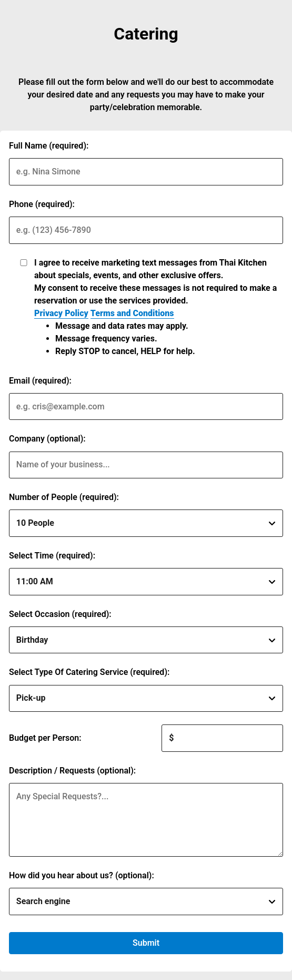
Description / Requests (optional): (72, 771)
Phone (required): (42, 204)
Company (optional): (47, 439)
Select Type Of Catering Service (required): (89, 672)
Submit (146, 943)
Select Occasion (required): (60, 614)
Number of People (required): (64, 497)
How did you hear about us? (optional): (82, 875)
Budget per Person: (45, 738)
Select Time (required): (52, 556)
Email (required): (40, 381)
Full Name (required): (49, 146)
